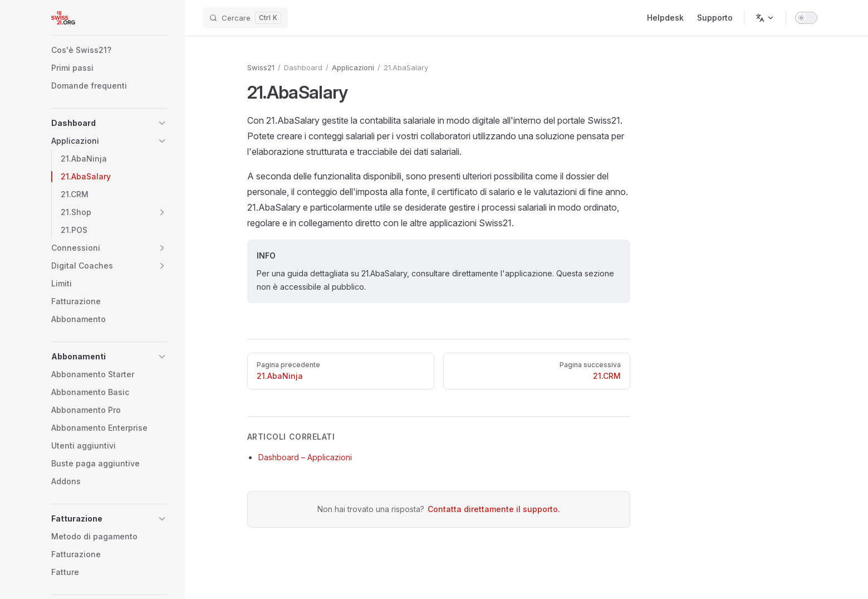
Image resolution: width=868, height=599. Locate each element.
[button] (109, 123)
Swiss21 (261, 67)
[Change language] (765, 18)
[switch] (806, 18)
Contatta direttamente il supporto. (494, 509)
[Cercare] (245, 18)
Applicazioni (353, 67)
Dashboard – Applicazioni (305, 457)
